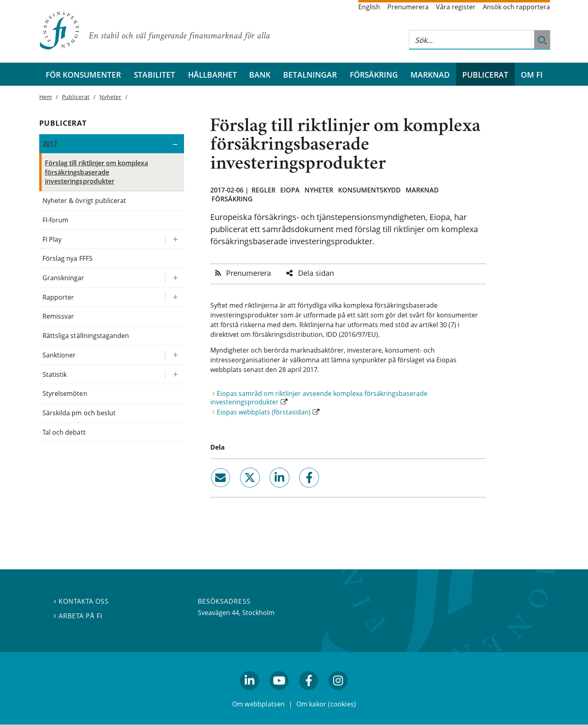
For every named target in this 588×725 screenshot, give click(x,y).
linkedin (269, 491)
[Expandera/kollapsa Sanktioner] (174, 355)
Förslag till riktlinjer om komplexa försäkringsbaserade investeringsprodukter (96, 172)
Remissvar (58, 316)
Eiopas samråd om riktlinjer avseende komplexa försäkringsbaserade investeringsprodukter (319, 398)
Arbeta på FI (78, 616)
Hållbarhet (213, 75)
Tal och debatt (64, 432)
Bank (260, 75)
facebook (300, 491)
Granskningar (63, 278)
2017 (50, 144)
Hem (45, 97)
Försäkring (374, 75)
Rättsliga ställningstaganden (86, 336)
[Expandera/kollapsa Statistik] (174, 375)
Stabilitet (154, 75)
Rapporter (58, 297)
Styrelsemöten (65, 393)
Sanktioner (59, 355)
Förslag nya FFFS (68, 258)
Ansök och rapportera (516, 7)
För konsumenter (83, 75)
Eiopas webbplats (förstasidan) (264, 412)
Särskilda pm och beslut (79, 413)
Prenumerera (408, 7)
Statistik (55, 374)
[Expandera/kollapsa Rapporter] (174, 297)
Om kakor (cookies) (326, 704)
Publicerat (485, 75)
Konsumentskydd (369, 190)
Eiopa (290, 190)
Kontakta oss (81, 602)
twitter (238, 491)
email (213, 491)
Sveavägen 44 (218, 613)
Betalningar (310, 75)
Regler (263, 190)
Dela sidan (316, 273)
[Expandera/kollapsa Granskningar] (174, 278)
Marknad (430, 75)
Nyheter (319, 190)
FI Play (52, 239)
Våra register (456, 7)
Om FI (532, 75)
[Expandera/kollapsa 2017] (174, 144)
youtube (279, 694)
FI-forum (55, 220)
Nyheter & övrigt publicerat (84, 201)
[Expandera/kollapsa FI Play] (174, 240)
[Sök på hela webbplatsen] (472, 40)
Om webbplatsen (259, 704)
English (369, 7)
